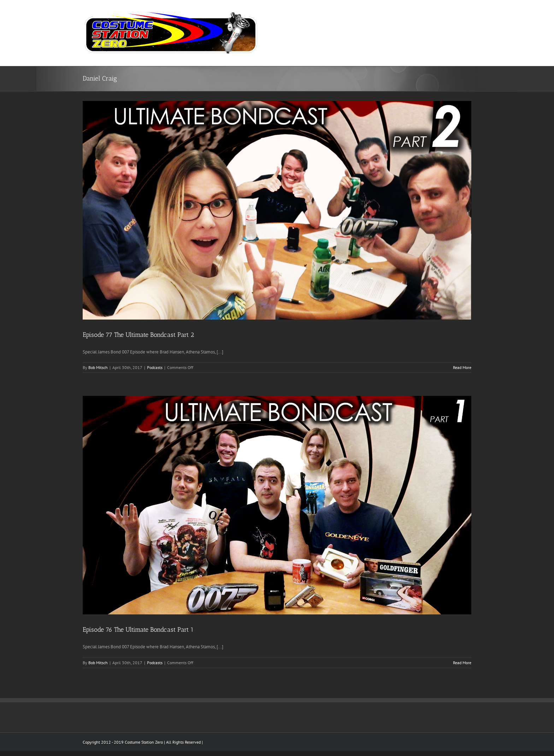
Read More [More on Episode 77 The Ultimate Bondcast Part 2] (462, 367)
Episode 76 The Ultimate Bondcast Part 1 (138, 630)
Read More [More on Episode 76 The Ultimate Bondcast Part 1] (462, 663)
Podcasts (155, 367)
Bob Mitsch (98, 367)
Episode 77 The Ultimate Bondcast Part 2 (138, 335)
